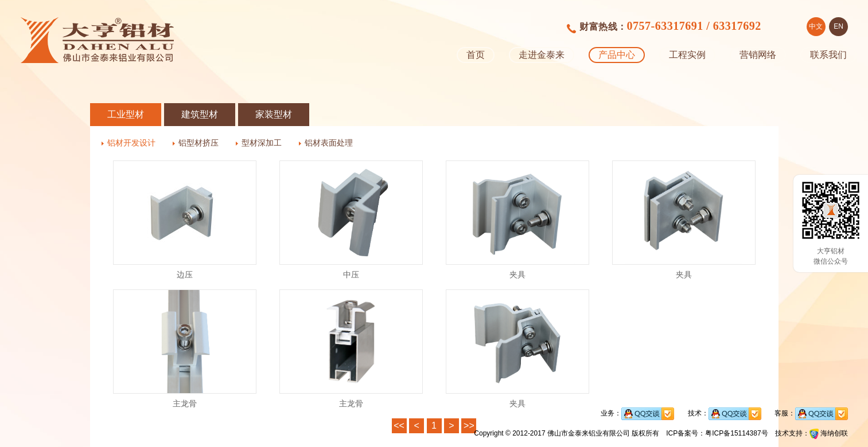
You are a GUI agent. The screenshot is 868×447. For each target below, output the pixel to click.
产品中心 (617, 55)
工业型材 (126, 114)
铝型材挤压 (198, 143)
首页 (476, 55)
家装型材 (274, 114)
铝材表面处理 (329, 143)
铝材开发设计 (131, 143)
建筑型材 (200, 114)
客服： (811, 413)
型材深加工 (262, 143)
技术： (725, 413)
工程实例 (687, 55)
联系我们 (828, 55)
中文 (816, 26)
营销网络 (758, 55)
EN (838, 26)
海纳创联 (834, 433)
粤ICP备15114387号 (736, 433)
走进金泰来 (542, 55)
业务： (637, 413)
